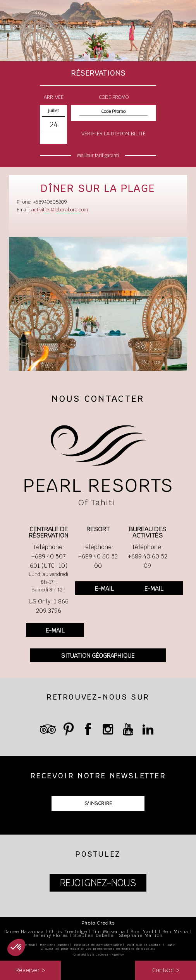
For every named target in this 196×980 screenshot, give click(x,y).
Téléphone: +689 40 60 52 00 (98, 556)
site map (28, 945)
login (171, 945)
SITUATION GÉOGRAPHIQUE (98, 656)
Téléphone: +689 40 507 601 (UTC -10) (49, 556)
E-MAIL (55, 630)
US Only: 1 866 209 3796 (49, 606)
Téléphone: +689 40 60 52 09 (148, 556)
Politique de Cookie (144, 945)
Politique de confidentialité (98, 945)
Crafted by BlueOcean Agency (99, 955)
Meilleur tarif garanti (98, 156)
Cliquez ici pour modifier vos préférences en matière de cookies (98, 949)
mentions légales (55, 945)
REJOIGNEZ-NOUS (98, 883)
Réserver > (30, 970)
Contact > (166, 970)
